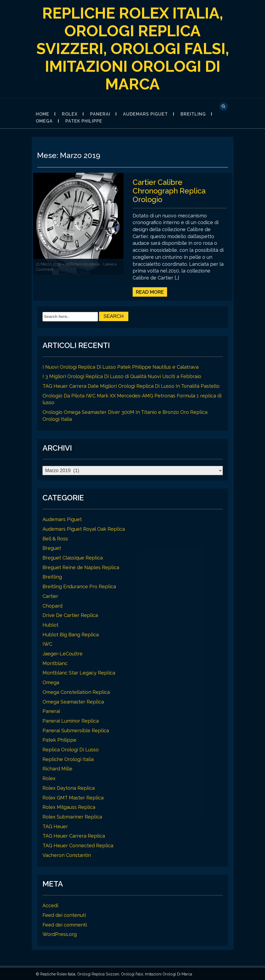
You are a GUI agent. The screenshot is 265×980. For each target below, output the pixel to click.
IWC (47, 643)
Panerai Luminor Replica (71, 720)
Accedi (50, 905)
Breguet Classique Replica (73, 557)
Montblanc (55, 663)
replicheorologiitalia (82, 264)
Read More (150, 291)
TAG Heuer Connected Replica (78, 845)
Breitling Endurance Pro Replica (79, 586)
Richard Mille (57, 768)
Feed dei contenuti (64, 914)
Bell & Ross (55, 538)
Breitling (193, 114)
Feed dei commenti (65, 924)
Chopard (52, 605)
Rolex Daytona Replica (69, 787)
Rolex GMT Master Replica (73, 797)
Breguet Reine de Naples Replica (81, 567)
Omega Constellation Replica (76, 691)
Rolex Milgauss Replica (69, 806)
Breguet (52, 547)
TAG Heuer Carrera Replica (74, 835)
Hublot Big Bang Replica (71, 634)
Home (43, 114)
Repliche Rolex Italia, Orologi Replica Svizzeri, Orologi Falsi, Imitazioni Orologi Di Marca (132, 48)
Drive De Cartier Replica (70, 614)
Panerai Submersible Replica (76, 730)
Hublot (50, 624)
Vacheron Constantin (67, 854)
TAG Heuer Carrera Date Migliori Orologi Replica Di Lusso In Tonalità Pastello (131, 385)
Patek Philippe (84, 121)
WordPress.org (60, 933)
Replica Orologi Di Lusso (71, 749)
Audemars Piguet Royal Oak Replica (84, 528)
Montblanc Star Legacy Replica (79, 672)
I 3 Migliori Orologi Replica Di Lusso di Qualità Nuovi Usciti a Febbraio (122, 376)
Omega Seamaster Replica (73, 701)
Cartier (50, 595)
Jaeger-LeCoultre (63, 653)
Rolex (70, 114)
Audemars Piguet (145, 114)
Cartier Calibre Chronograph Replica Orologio (170, 190)
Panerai (100, 114)
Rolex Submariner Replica (72, 816)
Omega (44, 121)
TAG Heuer (55, 826)
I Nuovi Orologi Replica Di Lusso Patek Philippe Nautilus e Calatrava (121, 366)
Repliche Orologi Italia (68, 758)
